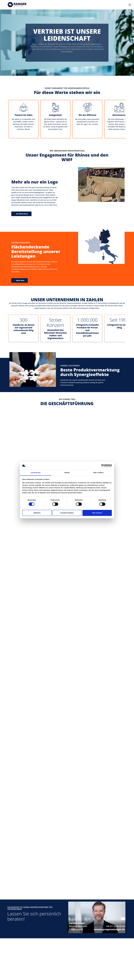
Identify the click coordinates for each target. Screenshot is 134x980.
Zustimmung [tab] (36, 473)
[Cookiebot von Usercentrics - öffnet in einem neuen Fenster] (103, 466)
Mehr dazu (20, 280)
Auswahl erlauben (67, 513)
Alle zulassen (97, 513)
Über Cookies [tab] (98, 473)
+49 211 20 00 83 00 (115, 926)
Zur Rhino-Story (22, 214)
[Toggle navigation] (130, 5)
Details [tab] (67, 473)
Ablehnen (37, 513)
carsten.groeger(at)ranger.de (109, 929)
